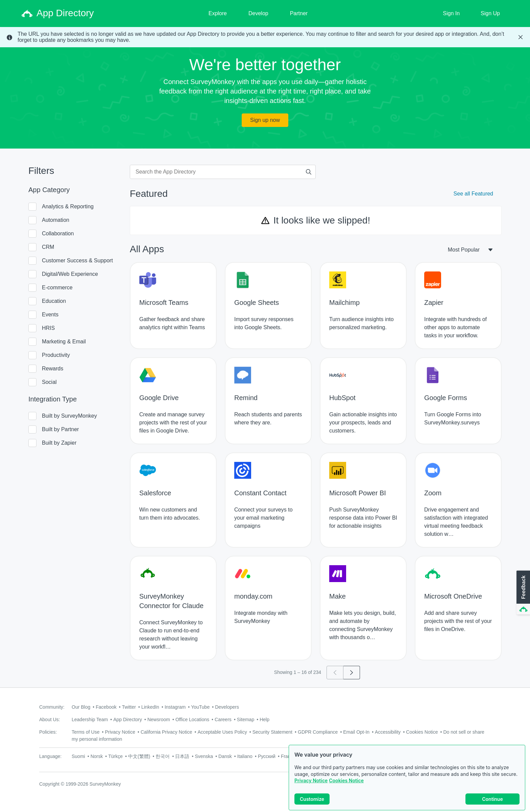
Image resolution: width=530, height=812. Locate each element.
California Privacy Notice (166, 732)
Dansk (225, 756)
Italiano (245, 756)
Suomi (78, 756)
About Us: (50, 719)
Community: (52, 707)
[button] (523, 593)
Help (264, 719)
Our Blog (81, 707)
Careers (223, 719)
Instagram (175, 707)
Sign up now (265, 120)
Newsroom (159, 719)
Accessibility (388, 732)
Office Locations (192, 719)
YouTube (200, 707)
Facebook (106, 707)
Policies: (48, 732)
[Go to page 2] (352, 673)
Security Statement (272, 732)
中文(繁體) (139, 756)
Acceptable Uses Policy (222, 732)
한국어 (163, 756)
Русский (267, 756)
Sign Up (490, 13)
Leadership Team (90, 719)
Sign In (451, 13)
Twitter (129, 707)
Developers (227, 707)
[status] (265, 37)
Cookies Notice (346, 786)
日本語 (182, 756)
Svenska (204, 756)
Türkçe (115, 756)
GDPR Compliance (318, 732)
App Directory (128, 719)
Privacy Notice (311, 786)
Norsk (97, 756)
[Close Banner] (521, 37)
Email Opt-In (356, 732)
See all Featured (473, 194)
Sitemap (246, 719)
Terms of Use (86, 732)
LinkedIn (150, 707)
